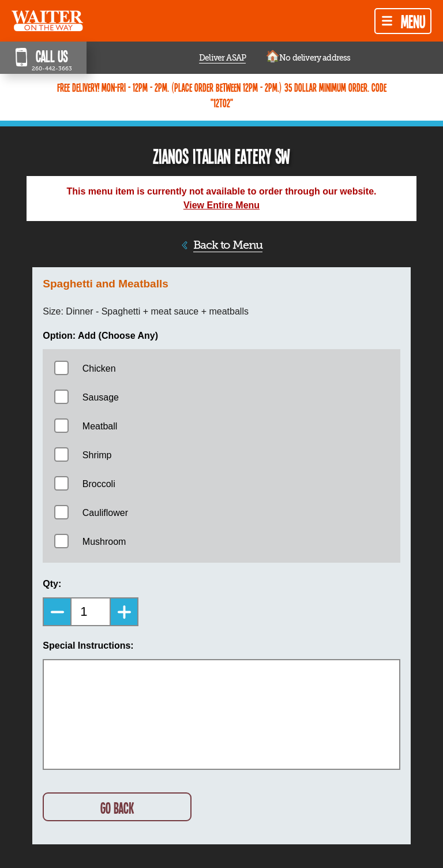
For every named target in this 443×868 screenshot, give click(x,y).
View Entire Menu (221, 205)
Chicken (99, 368)
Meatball (100, 426)
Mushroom (104, 542)
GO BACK (117, 808)
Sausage (101, 397)
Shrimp (97, 455)
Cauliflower (105, 513)
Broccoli (99, 484)
